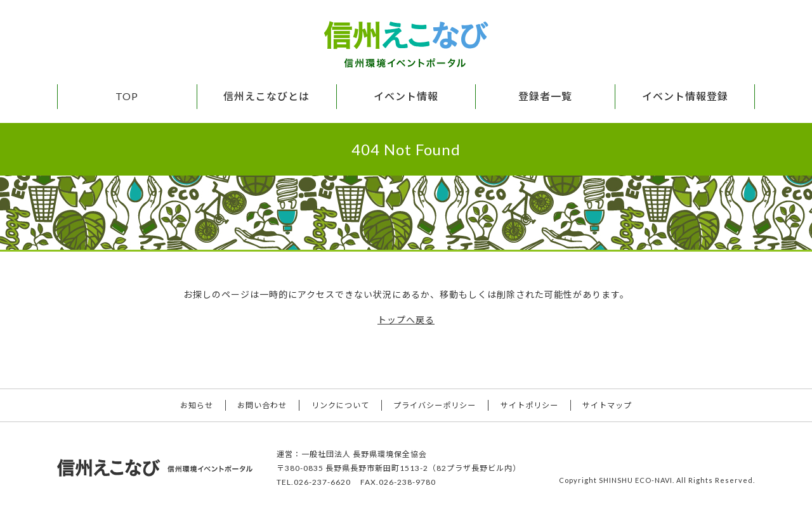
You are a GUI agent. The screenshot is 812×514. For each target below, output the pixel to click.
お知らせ (188, 405)
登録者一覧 (545, 96)
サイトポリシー (534, 405)
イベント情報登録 (685, 96)
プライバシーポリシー (436, 405)
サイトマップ (616, 405)
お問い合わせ (257, 405)
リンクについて (338, 405)
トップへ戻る (406, 320)
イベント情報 (406, 96)
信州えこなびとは (266, 96)
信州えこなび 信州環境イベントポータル (406, 44)
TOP (127, 96)
